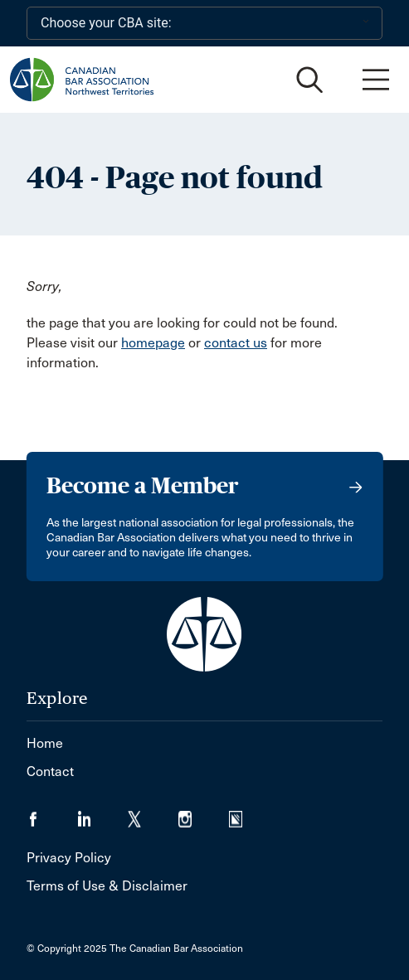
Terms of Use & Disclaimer (107, 886)
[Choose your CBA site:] (204, 23)
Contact (50, 771)
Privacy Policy (69, 858)
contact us (236, 343)
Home (45, 743)
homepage (153, 343)
